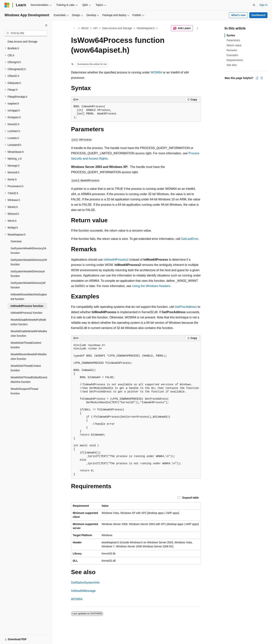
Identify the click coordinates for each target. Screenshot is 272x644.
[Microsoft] (7, 5)
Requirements (235, 60)
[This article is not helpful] (262, 78)
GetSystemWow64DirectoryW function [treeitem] (28, 285)
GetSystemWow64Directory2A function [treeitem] (28, 251)
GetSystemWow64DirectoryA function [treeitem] (28, 274)
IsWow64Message (83, 591)
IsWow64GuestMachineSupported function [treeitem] (29, 297)
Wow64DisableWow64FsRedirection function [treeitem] (28, 322)
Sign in (263, 5)
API (95, 28)
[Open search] (254, 5)
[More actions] (198, 28)
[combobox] (26, 33)
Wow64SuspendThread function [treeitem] (24, 391)
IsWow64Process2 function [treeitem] (27, 313)
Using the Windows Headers (151, 286)
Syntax (231, 35)
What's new (238, 15)
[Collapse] (46, 25)
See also (232, 65)
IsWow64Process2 (116, 260)
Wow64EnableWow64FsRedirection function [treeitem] (29, 334)
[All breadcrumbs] (74, 28)
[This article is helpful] (257, 78)
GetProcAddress (186, 307)
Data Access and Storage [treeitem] (22, 42)
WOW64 (156, 72)
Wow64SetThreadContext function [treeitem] (26, 368)
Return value (234, 45)
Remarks (232, 50)
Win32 (85, 28)
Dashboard (258, 15)
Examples (232, 55)
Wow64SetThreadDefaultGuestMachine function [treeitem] (29, 380)
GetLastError (190, 239)
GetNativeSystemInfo (85, 583)
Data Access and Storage (117, 28)
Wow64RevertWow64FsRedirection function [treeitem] (29, 357)
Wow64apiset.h (146, 28)
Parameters (233, 40)
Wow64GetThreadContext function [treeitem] (26, 345)
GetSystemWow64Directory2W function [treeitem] (29, 262)
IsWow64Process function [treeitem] (27, 306)
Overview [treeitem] (16, 241)
